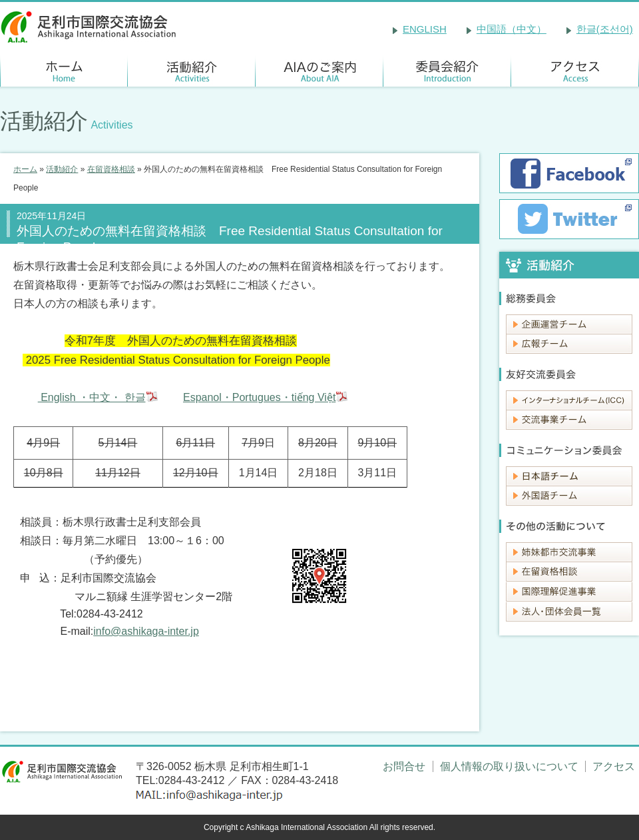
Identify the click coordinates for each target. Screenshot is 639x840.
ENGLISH (425, 29)
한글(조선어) (605, 29)
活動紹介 (62, 169)
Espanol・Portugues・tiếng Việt (259, 397)
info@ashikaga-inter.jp (146, 631)
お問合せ (404, 766)
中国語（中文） (512, 29)
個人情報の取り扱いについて (509, 766)
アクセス (614, 766)
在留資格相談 (111, 169)
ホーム (25, 169)
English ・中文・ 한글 (92, 397)
